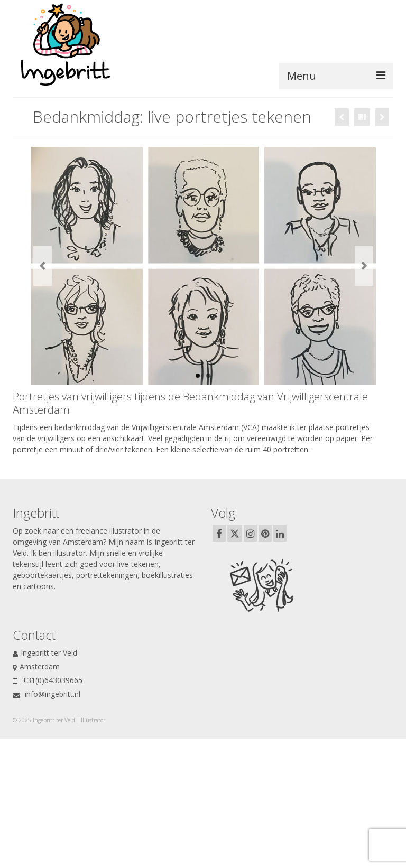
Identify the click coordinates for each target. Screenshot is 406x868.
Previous (43, 266)
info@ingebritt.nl (47, 694)
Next (364, 266)
